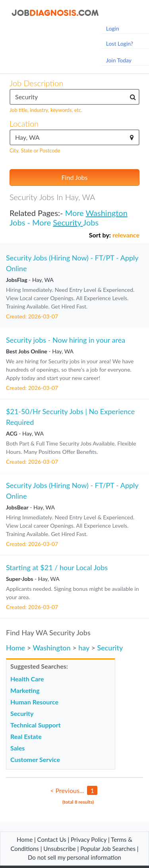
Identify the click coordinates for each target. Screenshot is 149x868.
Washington (107, 213)
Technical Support (36, 725)
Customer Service (35, 759)
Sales (17, 748)
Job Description (36, 83)
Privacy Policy (89, 839)
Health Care (27, 679)
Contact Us (52, 839)
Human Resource (34, 702)
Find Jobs (75, 177)
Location (24, 123)
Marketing (25, 690)
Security (68, 222)
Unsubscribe (59, 849)
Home (15, 648)
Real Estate (26, 736)
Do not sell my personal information (74, 857)
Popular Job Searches (108, 849)
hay (84, 648)
